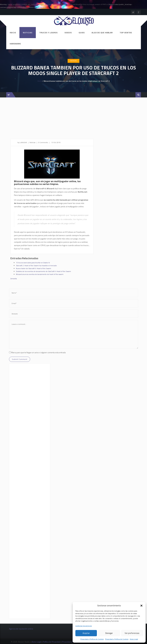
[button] (141, 606)
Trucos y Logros (48, 33)
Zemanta (14, 279)
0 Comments (43, 142)
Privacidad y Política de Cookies (92, 639)
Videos (68, 33)
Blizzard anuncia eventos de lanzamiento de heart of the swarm (40, 274)
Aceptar (86, 633)
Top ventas (126, 33)
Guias (82, 33)
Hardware (15, 44)
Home (40, 81)
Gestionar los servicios (84, 626)
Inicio (13, 33)
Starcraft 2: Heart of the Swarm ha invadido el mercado (36, 266)
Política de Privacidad (51, 642)
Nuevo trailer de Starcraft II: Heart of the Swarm (34, 268)
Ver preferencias (132, 633)
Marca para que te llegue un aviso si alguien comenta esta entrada (38, 352)
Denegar (109, 633)
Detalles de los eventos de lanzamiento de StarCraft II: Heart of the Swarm (43, 271)
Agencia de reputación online (21, 629)
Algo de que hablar (102, 33)
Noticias (28, 33)
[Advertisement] (74, 120)
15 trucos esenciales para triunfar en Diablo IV (33, 263)
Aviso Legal (134, 639)
